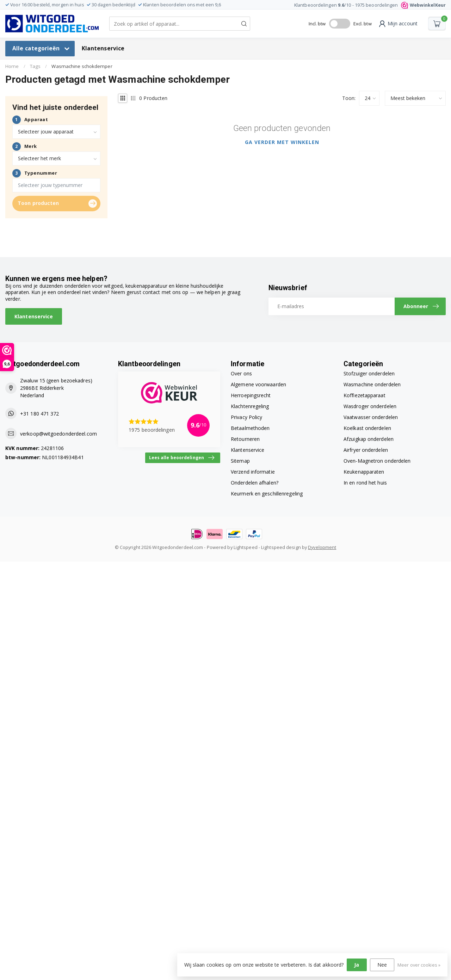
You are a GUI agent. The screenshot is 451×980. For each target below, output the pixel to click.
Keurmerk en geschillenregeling (267, 494)
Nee (382, 965)
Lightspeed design (281, 547)
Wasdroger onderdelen (370, 406)
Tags (35, 66)
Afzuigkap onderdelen (369, 439)
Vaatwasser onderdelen (371, 417)
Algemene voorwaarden (258, 384)
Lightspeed (246, 547)
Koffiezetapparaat (364, 395)
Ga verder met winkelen (282, 142)
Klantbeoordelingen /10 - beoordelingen (370, 5)
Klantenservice (103, 48)
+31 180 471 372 (40, 414)
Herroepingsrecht (251, 395)
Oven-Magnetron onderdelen (377, 461)
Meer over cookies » (419, 965)
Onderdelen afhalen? (255, 483)
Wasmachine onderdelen (372, 384)
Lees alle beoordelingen (182, 458)
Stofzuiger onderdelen (369, 373)
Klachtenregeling (250, 406)
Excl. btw (363, 24)
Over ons (241, 373)
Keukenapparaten (364, 472)
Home (12, 66)
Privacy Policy (246, 417)
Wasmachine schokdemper (82, 66)
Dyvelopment (322, 547)
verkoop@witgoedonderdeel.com (58, 434)
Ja (357, 965)
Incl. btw (317, 24)
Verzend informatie (253, 472)
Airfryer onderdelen (366, 450)
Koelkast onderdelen (367, 428)
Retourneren (245, 439)
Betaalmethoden (250, 428)
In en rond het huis (365, 483)
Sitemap (240, 461)
